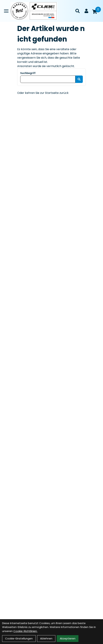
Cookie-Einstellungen (19, 638)
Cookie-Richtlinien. (25, 631)
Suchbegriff (28, 73)
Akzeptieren (68, 638)
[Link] (6, 11)
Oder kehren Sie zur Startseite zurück (43, 93)
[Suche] (78, 11)
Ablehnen (46, 638)
